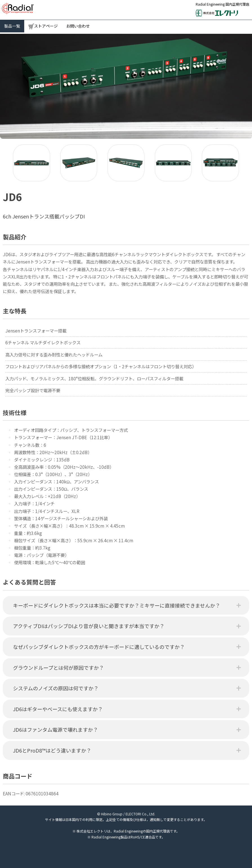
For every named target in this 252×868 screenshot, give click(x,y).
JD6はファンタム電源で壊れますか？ (55, 729)
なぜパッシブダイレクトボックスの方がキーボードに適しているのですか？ (99, 647)
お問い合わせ (78, 26)
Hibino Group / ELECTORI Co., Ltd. (128, 814)
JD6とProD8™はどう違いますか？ (52, 750)
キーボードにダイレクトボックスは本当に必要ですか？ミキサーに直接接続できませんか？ (117, 605)
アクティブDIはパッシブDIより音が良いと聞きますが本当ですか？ (89, 626)
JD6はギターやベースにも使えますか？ (58, 709)
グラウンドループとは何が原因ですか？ (58, 668)
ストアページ (43, 26)
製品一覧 (12, 26)
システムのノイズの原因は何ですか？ (56, 688)
